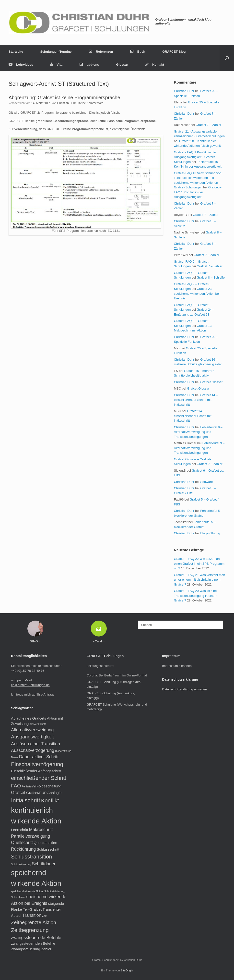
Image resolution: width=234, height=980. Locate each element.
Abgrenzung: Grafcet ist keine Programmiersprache (64, 98)
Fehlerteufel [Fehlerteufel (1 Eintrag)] (29, 786)
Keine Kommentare (91, 103)
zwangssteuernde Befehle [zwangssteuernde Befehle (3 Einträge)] (36, 938)
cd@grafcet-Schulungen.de (30, 685)
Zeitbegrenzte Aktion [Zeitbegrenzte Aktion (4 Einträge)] (34, 922)
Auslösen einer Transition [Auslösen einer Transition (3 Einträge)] (35, 744)
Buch (138, 52)
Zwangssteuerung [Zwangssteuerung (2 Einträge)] (26, 949)
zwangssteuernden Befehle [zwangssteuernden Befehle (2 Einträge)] (33, 943)
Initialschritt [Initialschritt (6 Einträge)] (26, 800)
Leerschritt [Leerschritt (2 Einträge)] (20, 830)
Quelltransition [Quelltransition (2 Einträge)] (46, 843)
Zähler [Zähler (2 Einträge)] (46, 949)
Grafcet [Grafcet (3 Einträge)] (18, 793)
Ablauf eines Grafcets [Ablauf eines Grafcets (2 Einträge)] (29, 718)
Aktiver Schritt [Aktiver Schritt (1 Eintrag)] (38, 724)
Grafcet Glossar (211, 382)
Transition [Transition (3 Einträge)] (32, 915)
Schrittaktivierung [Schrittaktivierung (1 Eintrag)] (21, 864)
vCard (99, 641)
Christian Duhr (67, 103)
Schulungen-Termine (56, 52)
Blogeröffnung (210, 533)
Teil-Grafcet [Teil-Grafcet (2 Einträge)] (32, 909)
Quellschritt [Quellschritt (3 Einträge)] (22, 843)
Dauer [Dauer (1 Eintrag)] (15, 757)
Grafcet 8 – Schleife (211, 277)
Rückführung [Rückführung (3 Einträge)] (23, 849)
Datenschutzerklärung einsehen (184, 689)
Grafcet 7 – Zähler (208, 125)
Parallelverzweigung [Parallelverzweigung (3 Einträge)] (31, 836)
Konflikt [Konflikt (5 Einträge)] (50, 801)
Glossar (122, 65)
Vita (56, 65)
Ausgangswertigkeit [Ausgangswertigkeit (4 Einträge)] (32, 737)
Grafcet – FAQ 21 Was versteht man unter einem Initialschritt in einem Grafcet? (199, 580)
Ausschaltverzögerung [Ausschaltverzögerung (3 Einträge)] (33, 750)
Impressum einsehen (177, 666)
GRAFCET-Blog (174, 52)
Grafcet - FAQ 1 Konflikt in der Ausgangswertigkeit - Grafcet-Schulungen (195, 157)
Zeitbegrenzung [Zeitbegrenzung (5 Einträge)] (30, 930)
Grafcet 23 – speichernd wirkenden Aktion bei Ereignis (197, 294)
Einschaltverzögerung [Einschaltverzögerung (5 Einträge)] (37, 764)
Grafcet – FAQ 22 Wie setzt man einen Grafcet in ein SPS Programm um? (199, 563)
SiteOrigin (127, 970)
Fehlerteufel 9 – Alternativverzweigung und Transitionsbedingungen (198, 432)
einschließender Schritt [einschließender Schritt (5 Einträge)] (39, 778)
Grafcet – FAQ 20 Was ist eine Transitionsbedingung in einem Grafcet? (195, 596)
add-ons (89, 65)
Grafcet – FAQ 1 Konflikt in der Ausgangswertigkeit (198, 192)
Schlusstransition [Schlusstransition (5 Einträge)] (31, 857)
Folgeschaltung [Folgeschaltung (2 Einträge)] (49, 786)
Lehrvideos (21, 65)
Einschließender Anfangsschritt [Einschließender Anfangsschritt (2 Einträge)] (36, 771)
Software (206, 482)
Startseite (16, 52)
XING (35, 641)
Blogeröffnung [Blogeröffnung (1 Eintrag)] (63, 751)
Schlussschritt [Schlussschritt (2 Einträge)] (48, 849)
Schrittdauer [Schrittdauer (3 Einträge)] (44, 864)
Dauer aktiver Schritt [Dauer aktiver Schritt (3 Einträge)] (39, 757)
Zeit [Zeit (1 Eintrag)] (44, 916)
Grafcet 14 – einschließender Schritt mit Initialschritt (196, 400)
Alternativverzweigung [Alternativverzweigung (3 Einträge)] (32, 730)
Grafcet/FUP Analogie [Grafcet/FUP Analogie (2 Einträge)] (44, 793)
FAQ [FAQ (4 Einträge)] (16, 786)
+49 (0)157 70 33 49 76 (28, 671)
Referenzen (101, 52)
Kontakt (155, 65)
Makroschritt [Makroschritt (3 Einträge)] (41, 830)
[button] (227, 58)
